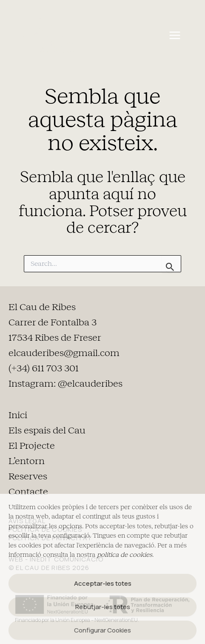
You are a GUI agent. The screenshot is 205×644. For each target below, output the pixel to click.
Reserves (28, 476)
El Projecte (32, 446)
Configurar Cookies (102, 630)
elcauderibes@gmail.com (64, 353)
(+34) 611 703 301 (44, 368)
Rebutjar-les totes (103, 607)
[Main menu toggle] (175, 36)
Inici (18, 415)
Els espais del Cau (47, 430)
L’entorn (27, 461)
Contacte (28, 492)
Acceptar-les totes (103, 583)
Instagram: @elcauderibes (65, 384)
